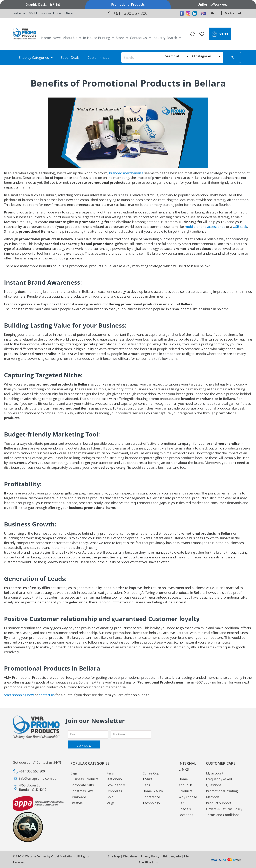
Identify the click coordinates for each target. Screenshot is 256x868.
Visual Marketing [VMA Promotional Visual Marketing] (62, 856)
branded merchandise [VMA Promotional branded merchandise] (126, 173)
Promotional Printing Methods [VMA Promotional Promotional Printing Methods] (222, 794)
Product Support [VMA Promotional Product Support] (219, 803)
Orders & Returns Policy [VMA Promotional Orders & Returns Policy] (224, 809)
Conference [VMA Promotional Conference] (151, 797)
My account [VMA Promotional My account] (215, 773)
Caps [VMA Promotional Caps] (146, 785)
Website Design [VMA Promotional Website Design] (36, 856)
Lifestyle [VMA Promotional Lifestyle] (76, 803)
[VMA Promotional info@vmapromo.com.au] (39, 778)
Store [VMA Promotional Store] (122, 38)
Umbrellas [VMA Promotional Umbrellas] (114, 791)
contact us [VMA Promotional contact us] (47, 695)
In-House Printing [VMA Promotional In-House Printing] (99, 38)
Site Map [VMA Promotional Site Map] (114, 856)
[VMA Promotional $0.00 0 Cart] (220, 34)
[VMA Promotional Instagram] (188, 13)
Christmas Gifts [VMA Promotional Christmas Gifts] (82, 791)
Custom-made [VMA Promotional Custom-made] (98, 57)
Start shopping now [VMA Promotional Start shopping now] (19, 695)
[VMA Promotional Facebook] (182, 13)
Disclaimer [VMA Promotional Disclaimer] (130, 856)
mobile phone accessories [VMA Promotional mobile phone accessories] (205, 227)
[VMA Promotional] (193, 34)
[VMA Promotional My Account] (233, 13)
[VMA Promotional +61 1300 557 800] (128, 13)
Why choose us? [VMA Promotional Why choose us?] (188, 800)
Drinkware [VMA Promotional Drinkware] (78, 797)
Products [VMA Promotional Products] (185, 791)
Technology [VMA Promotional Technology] (151, 803)
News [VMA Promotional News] (57, 38)
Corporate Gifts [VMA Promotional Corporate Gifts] (82, 785)
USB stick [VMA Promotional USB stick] (240, 227)
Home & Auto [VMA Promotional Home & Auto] (153, 791)
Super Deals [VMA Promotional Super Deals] (70, 57)
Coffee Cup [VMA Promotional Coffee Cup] (151, 773)
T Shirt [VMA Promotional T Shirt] (147, 779)
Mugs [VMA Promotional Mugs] (110, 803)
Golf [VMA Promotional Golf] (109, 797)
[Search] (232, 57)
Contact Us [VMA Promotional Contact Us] (140, 38)
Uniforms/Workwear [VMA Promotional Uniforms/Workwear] (213, 4)
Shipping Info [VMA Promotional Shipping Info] (172, 856)
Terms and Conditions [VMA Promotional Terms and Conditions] (223, 815)
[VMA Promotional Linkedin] (195, 13)
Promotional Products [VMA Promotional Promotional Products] (128, 4)
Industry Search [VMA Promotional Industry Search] (167, 38)
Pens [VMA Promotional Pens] (110, 773)
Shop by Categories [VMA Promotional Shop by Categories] (36, 58)
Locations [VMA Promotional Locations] (186, 815)
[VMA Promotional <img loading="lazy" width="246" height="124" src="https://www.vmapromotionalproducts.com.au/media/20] (25, 34)
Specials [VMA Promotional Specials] (185, 809)
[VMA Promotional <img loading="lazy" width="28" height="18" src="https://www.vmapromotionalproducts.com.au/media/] (204, 13)
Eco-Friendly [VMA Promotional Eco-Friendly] (116, 785)
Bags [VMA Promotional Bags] (74, 773)
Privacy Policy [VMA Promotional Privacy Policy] (150, 856)
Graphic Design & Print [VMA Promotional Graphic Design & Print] (43, 4)
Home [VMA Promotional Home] (46, 38)
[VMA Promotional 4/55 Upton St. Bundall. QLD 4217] (39, 788)
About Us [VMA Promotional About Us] (72, 38)
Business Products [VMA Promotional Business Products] (84, 779)
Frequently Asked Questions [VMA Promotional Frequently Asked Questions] (219, 782)
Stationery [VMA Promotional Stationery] (114, 779)
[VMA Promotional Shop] (214, 13)
